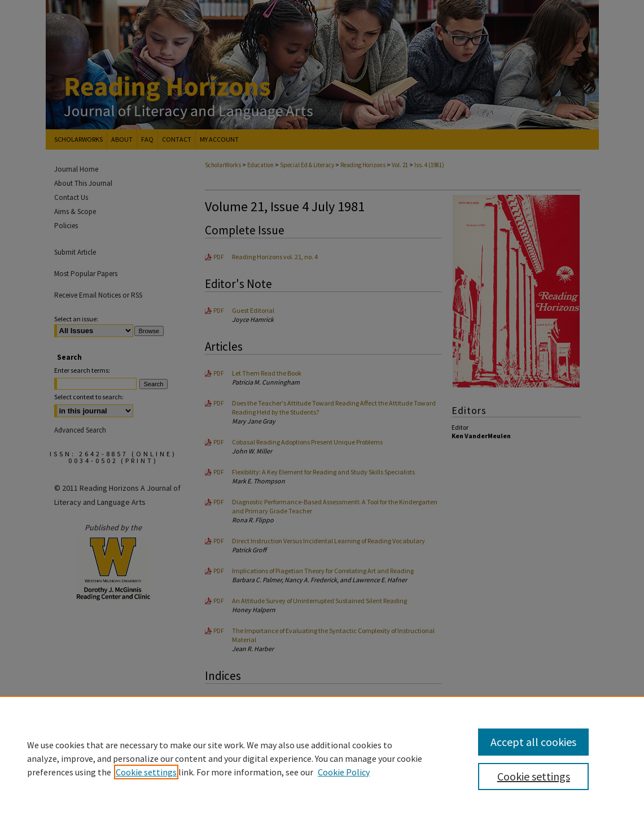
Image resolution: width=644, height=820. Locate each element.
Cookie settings (146, 772)
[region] (322, 758)
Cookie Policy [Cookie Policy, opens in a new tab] (344, 772)
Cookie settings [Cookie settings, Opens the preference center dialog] (534, 776)
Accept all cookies (533, 742)
